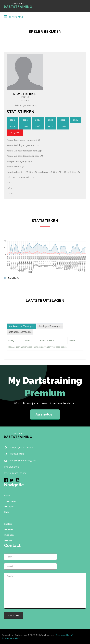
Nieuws (8, 540)
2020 (12, 126)
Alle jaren (15, 133)
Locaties (8, 529)
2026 (12, 120)
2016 (63, 126)
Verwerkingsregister (11, 638)
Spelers (8, 524)
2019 (25, 126)
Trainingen (10, 501)
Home (7, 496)
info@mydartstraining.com (23, 461)
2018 (38, 126)
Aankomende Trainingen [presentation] (22, 326)
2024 (38, 120)
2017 (50, 126)
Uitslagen (9, 507)
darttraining (14, 17)
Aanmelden (45, 414)
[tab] (22, 326)
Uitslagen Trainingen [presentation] (50, 326)
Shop (7, 512)
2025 (25, 120)
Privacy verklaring (64, 635)
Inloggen (9, 535)
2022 (63, 120)
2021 (75, 120)
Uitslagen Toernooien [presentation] (20, 332)
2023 (50, 120)
